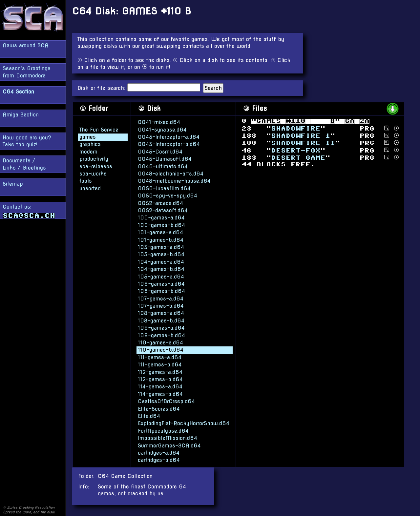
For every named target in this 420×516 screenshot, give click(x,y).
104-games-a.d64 (161, 262)
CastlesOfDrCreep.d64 (166, 401)
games (88, 137)
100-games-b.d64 (161, 225)
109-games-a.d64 (161, 328)
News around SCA (26, 45)
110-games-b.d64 (161, 350)
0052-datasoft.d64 (163, 210)
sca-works (93, 173)
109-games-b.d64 (161, 335)
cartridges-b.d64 (159, 460)
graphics (90, 144)
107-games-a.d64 (161, 298)
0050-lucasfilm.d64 (164, 188)
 (303, 143)
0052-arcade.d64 (160, 203)
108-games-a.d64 (161, 313)
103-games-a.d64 (161, 247)
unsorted (90, 188)
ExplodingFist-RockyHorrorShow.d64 (184, 423)
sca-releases (96, 166)
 (296, 128)
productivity (94, 159)
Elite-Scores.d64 (159, 409)
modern (88, 151)
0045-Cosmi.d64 (160, 151)
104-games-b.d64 (161, 269)
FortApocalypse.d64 (163, 431)
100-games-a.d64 (161, 217)
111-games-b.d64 (160, 364)
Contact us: (29, 211)
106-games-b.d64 (161, 291)
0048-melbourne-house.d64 (174, 181)
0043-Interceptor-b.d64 (169, 144)
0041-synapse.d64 (162, 129)
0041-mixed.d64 (159, 122)
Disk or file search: (102, 88)
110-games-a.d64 (160, 342)
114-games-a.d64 (160, 386)
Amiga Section (21, 115)
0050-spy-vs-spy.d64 (168, 195)
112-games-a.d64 (160, 372)
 (296, 150)
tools (86, 181)
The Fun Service (99, 129)
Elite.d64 (149, 416)
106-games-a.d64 (161, 284)
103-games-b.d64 (161, 254)
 (298, 158)
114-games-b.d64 (160, 394)
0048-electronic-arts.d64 (171, 173)
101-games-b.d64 (161, 240)
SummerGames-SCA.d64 (169, 445)
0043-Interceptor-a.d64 (169, 137)
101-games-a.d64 (160, 232)
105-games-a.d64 (161, 276)
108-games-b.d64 (161, 320)
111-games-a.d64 (160, 357)
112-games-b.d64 (160, 379)
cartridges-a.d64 (159, 453)
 (301, 136)
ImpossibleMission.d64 (168, 438)
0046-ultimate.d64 (163, 166)
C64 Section (18, 92)
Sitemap (13, 184)
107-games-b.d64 (161, 306)
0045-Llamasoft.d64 (165, 159)
